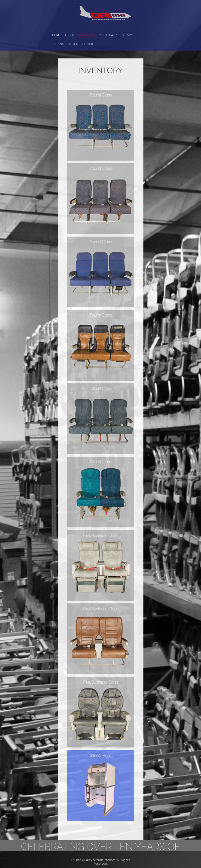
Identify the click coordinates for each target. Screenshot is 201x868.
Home (56, 35)
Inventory (87, 35)
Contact (89, 44)
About (70, 35)
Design (73, 44)
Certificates (108, 35)
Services (129, 35)
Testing (58, 44)
